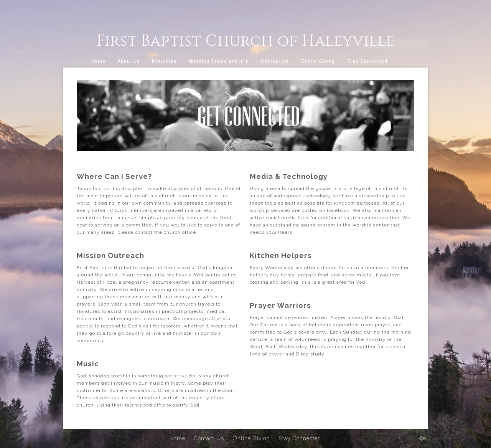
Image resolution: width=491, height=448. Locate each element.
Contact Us (275, 61)
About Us (129, 61)
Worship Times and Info (219, 61)
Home (98, 61)
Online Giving (318, 61)
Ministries (164, 61)
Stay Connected (367, 61)
